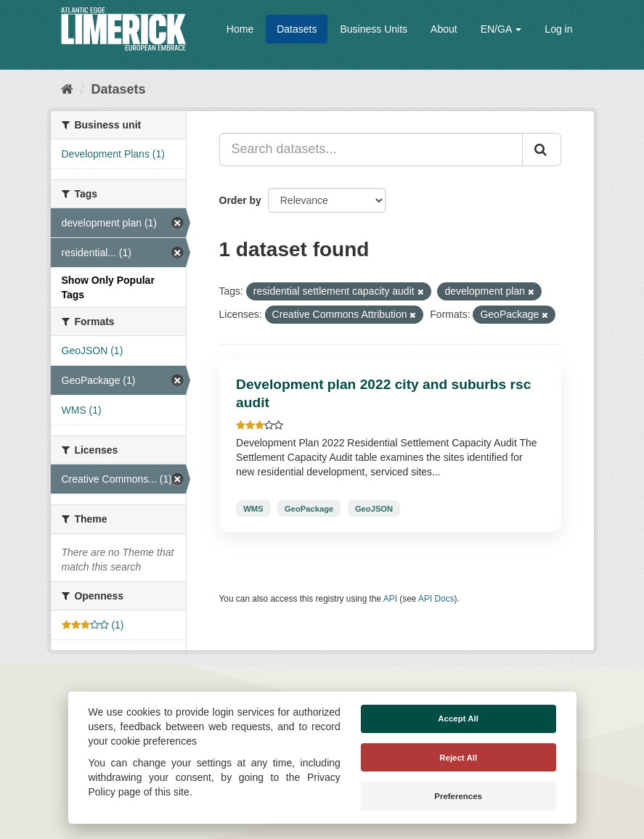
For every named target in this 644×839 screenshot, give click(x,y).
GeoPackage (309, 508)
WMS (253, 508)
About (444, 29)
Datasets (297, 29)
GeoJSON (374, 508)
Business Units (374, 29)
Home (240, 29)
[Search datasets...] (371, 150)
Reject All (458, 758)
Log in (558, 29)
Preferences (458, 796)
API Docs (436, 599)
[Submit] (542, 150)
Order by (240, 200)
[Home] (67, 89)
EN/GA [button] (501, 29)
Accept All (458, 719)
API (390, 599)
